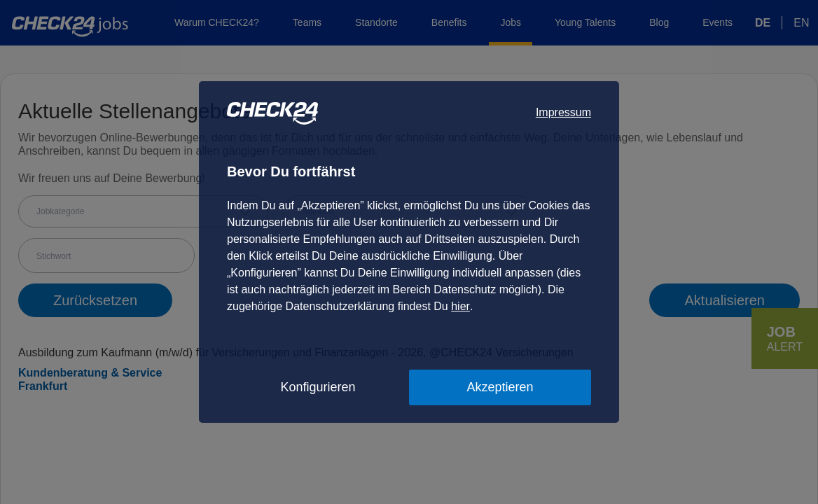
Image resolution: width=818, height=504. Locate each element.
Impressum (563, 112)
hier (460, 306)
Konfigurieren (318, 387)
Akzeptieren (500, 387)
